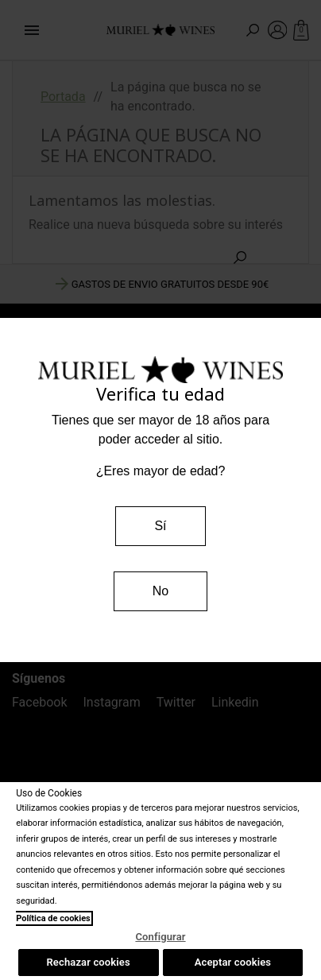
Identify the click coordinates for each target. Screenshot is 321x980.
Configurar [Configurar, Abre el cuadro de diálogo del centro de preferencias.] (160, 937)
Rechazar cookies (88, 962)
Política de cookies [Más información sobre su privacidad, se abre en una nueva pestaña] (53, 918)
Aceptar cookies (233, 962)
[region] (160, 881)
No (160, 591)
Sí (160, 526)
